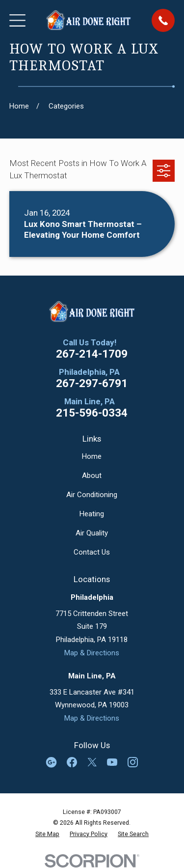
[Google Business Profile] (51, 762)
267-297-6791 (92, 383)
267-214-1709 (92, 354)
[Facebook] (72, 762)
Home (92, 456)
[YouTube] (112, 762)
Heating (92, 514)
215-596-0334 (92, 413)
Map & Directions (92, 653)
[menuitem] (47, 834)
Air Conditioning (92, 495)
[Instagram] (133, 762)
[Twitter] (92, 762)
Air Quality (92, 533)
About (92, 476)
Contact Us (92, 552)
